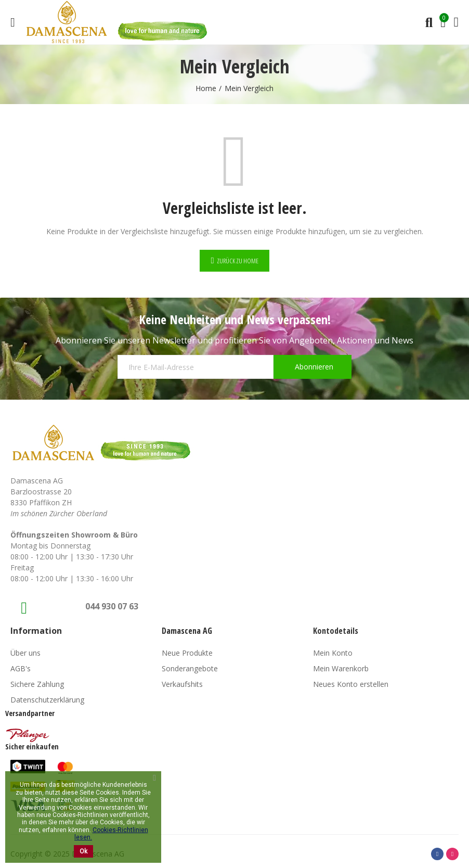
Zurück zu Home (238, 261)
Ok (83, 851)
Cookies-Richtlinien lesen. (111, 834)
